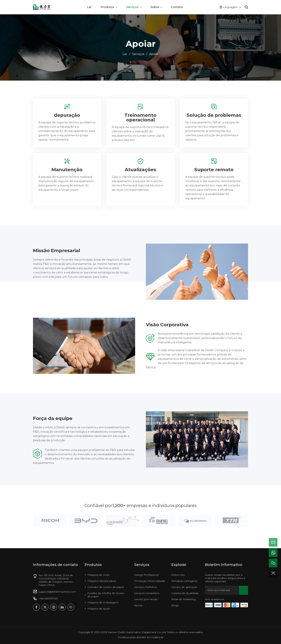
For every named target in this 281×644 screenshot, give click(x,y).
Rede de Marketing (183, 599)
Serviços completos (147, 593)
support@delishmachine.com (57, 592)
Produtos (107, 7)
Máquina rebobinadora (102, 581)
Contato (177, 7)
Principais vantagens (184, 581)
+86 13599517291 (48, 599)
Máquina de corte (98, 575)
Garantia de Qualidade (185, 593)
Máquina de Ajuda (99, 609)
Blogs (175, 605)
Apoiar (154, 54)
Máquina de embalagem (103, 602)
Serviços (132, 7)
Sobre (155, 7)
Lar (89, 7)
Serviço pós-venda (146, 599)
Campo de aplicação (184, 587)
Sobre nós (178, 575)
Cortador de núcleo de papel (106, 587)
